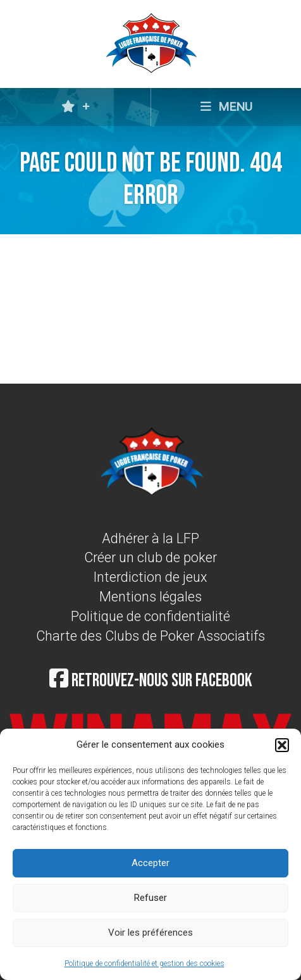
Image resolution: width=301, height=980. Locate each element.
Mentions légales (150, 597)
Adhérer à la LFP (150, 538)
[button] (282, 745)
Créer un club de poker (150, 557)
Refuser (150, 898)
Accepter (150, 863)
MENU (226, 107)
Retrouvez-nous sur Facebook (151, 681)
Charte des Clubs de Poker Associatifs (150, 636)
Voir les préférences (150, 933)
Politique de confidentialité (150, 616)
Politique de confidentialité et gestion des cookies (144, 964)
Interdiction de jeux (150, 577)
